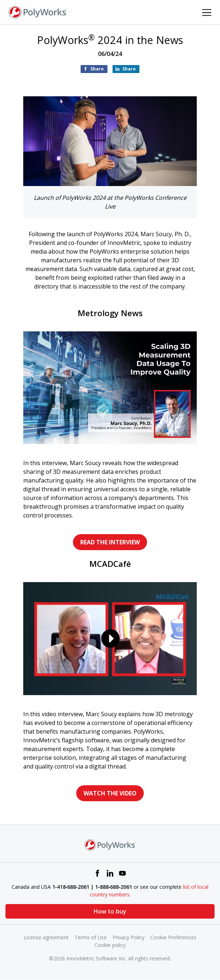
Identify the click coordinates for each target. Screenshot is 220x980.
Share (97, 69)
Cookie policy (110, 945)
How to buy (110, 911)
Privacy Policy (129, 937)
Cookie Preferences (173, 937)
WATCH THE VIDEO (110, 793)
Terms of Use (91, 937)
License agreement (46, 937)
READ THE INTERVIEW (110, 542)
